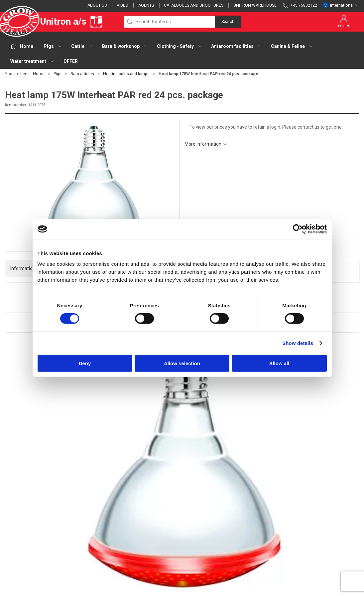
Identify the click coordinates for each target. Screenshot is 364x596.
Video (122, 5)
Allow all (279, 363)
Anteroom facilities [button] (237, 46)
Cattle (134, 507)
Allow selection (182, 363)
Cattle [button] (82, 46)
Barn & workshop (145, 517)
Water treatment (145, 555)
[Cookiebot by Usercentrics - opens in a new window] (298, 229)
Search (228, 22)
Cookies (257, 517)
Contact (257, 498)
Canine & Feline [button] (292, 46)
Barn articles (82, 74)
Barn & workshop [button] (125, 46)
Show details (298, 343)
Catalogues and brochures (194, 5)
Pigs (58, 74)
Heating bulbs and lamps (126, 74)
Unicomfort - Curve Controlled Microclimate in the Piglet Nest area (314, 412)
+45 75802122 (20, 523)
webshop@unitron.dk (27, 530)
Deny (85, 363)
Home (39, 74)
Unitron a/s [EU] (54, 22)
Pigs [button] (53, 46)
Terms (256, 507)
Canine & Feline (144, 545)
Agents (146, 5)
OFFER (71, 61)
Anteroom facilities (148, 536)
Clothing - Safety (145, 526)
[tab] (173, 440)
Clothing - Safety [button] (180, 46)
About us (97, 5)
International (341, 5)
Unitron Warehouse (255, 5)
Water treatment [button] (32, 61)
